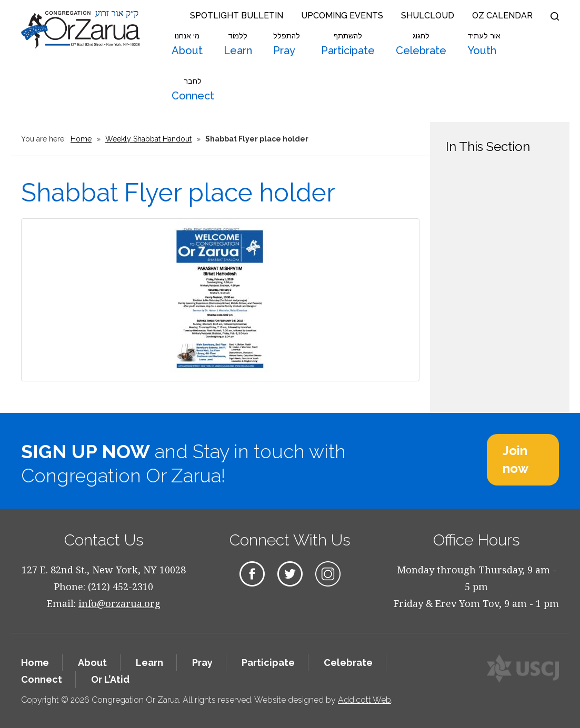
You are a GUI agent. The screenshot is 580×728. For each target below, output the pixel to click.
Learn (238, 44)
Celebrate (421, 44)
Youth (484, 44)
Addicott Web (364, 700)
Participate (348, 44)
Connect (193, 89)
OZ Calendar (502, 16)
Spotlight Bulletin (237, 16)
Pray (287, 44)
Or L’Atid (110, 679)
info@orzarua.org (119, 603)
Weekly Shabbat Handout (148, 139)
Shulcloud (428, 16)
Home (81, 139)
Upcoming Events (342, 16)
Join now (516, 459)
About (187, 44)
